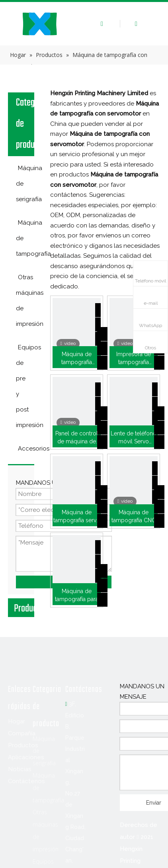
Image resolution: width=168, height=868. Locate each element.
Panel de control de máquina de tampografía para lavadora (77, 438)
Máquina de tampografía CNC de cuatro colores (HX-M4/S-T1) (133, 517)
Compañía (22, 733)
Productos (23, 745)
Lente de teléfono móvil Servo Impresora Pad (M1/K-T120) (134, 438)
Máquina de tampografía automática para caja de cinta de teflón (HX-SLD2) (76, 359)
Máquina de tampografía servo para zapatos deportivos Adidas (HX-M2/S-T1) (76, 517)
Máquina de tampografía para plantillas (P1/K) (77, 596)
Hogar (17, 721)
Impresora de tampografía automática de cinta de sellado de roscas (134, 359)
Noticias (20, 769)
